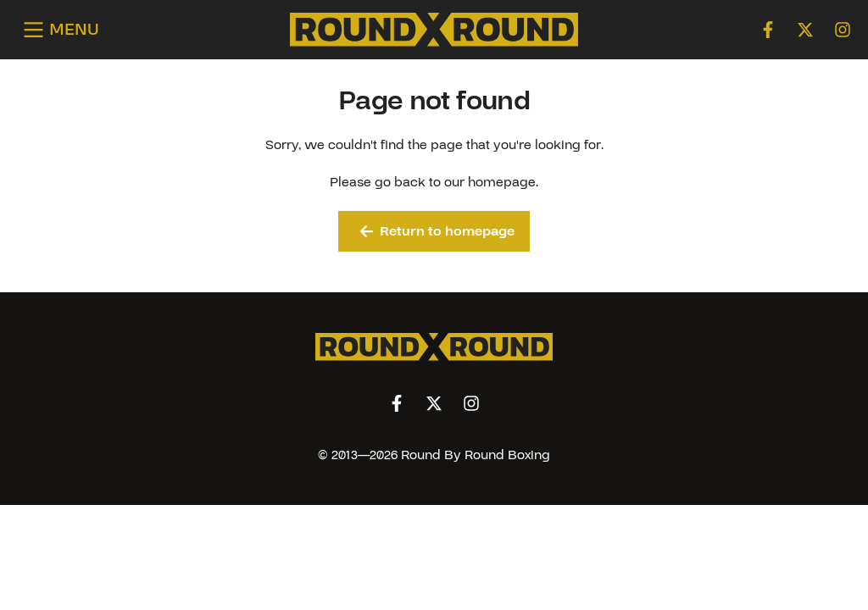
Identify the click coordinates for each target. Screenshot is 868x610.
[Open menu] (58, 30)
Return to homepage (438, 231)
